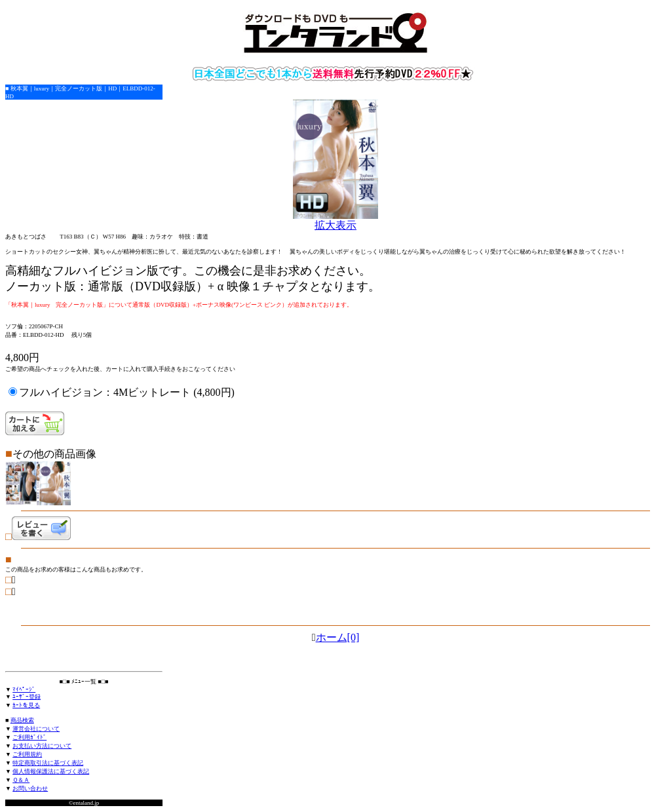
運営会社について (36, 729)
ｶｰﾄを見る (26, 705)
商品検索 (22, 720)
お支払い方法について (42, 746)
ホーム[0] (338, 637)
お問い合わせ (30, 788)
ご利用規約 (27, 754)
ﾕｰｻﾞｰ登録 (27, 697)
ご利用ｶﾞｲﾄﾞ (29, 737)
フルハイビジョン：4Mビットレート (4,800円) (127, 392)
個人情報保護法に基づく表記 (51, 771)
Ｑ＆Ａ (21, 780)
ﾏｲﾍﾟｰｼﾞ (24, 689)
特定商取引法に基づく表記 (48, 763)
